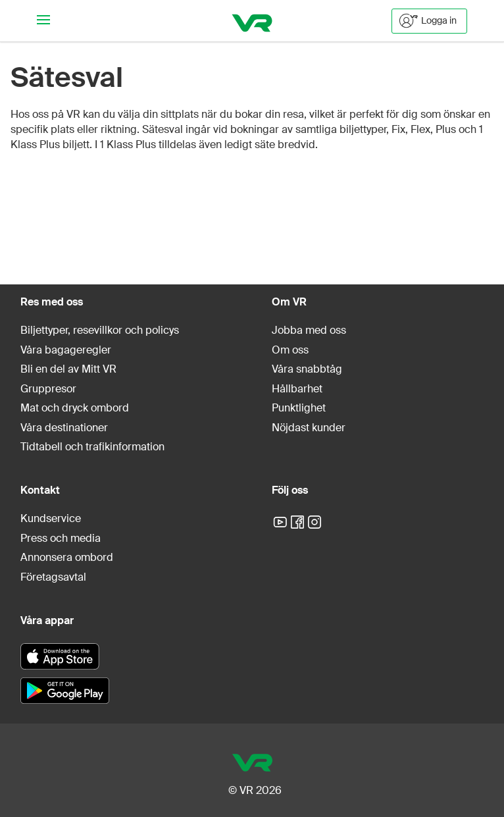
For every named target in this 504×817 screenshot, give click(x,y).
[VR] (252, 21)
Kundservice (51, 518)
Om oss (290, 350)
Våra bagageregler (66, 350)
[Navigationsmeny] (43, 21)
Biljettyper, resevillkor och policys (100, 330)
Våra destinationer (64, 428)
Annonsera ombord (67, 557)
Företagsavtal (53, 577)
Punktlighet (299, 408)
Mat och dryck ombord (75, 408)
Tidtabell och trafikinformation (92, 447)
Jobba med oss (309, 330)
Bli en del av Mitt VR (68, 369)
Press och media (61, 538)
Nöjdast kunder (309, 428)
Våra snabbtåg (307, 369)
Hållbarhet (297, 389)
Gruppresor (48, 389)
